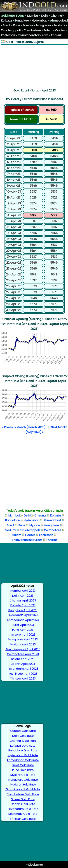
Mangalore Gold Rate (23, 780)
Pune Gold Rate (23, 770)
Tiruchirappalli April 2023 (23, 649)
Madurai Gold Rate (23, 785)
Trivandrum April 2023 (23, 669)
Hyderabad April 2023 (23, 615)
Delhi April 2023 (23, 596)
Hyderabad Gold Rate (23, 755)
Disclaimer (35, 865)
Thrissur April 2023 (23, 679)
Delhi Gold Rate (23, 736)
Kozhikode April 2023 (23, 674)
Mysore (28, 25)
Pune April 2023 (23, 630)
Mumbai (33, 16)
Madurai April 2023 (23, 644)
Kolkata (6, 21)
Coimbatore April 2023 (23, 654)
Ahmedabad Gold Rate (23, 760)
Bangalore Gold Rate (23, 750)
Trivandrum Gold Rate (23, 809)
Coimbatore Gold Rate (23, 794)
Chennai (57, 16)
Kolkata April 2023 (23, 605)
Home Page (23, 726)
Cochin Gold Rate (23, 804)
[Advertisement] (35, 66)
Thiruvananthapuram (33, 35)
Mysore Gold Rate (23, 775)
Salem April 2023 (23, 659)
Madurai (59, 25)
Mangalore (44, 25)
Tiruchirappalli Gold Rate (23, 789)
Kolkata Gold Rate (23, 746)
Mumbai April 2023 (23, 591)
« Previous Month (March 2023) (24, 427)
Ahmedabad (59, 21)
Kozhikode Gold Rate (23, 814)
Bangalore (22, 21)
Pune (17, 25)
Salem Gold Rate (23, 799)
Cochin (60, 30)
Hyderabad (39, 21)
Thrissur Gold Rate (23, 819)
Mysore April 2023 (23, 635)
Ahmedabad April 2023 (23, 620)
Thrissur (56, 35)
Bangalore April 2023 (23, 610)
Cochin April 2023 (23, 664)
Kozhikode (8, 35)
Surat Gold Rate (23, 765)
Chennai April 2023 (23, 601)
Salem (48, 30)
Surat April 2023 (23, 625)
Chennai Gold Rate (23, 741)
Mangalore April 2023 (23, 639)
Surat (7, 25)
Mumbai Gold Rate (23, 731)
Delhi (45, 16)
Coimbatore (32, 30)
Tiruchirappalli (11, 30)
